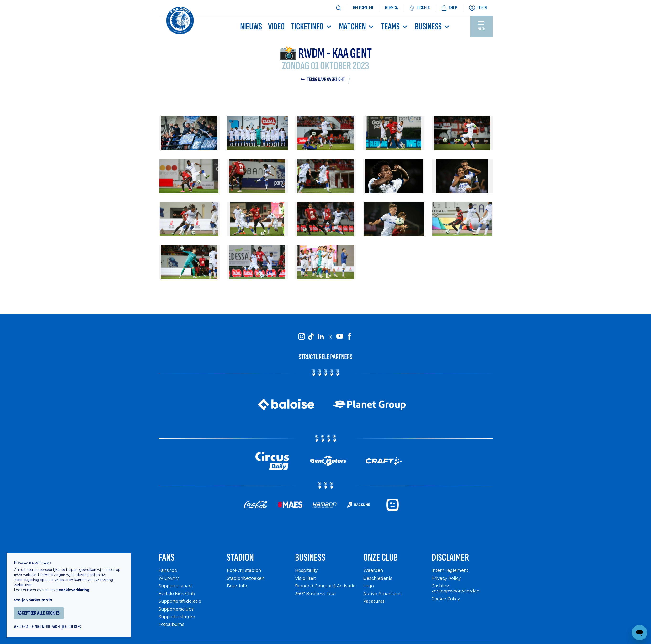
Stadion (241, 558)
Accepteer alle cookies (39, 612)
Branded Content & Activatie (325, 586)
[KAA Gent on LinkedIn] (321, 337)
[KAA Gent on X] (330, 337)
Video (276, 27)
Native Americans (382, 594)
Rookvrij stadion (244, 571)
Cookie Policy (446, 599)
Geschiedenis (378, 578)
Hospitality (306, 571)
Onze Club (381, 558)
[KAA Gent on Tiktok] (311, 337)
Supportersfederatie (180, 602)
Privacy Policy (447, 578)
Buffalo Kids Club (177, 594)
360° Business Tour (316, 594)
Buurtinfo (237, 586)
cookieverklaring (74, 589)
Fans (167, 558)
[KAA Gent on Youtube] (340, 337)
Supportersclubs (176, 609)
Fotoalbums (171, 625)
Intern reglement (450, 571)
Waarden (373, 571)
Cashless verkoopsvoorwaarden (456, 589)
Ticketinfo (312, 27)
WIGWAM (169, 578)
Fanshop (168, 571)
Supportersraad (175, 586)
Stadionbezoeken (246, 578)
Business (433, 27)
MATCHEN (357, 27)
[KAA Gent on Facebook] (349, 337)
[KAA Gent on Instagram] (302, 337)
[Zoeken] (339, 8)
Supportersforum (177, 617)
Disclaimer (450, 558)
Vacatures (374, 602)
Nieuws (251, 27)
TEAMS (395, 27)
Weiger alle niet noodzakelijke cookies (48, 626)
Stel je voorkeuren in (33, 599)
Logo (369, 586)
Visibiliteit (306, 578)
